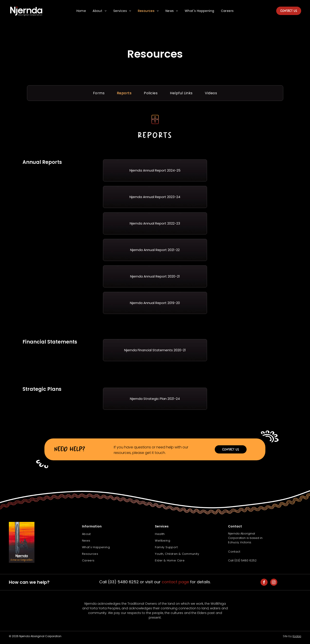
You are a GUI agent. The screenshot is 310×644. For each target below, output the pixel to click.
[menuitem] (81, 11)
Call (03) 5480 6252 (242, 560)
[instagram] (274, 583)
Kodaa (297, 636)
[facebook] (264, 583)
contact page (175, 582)
